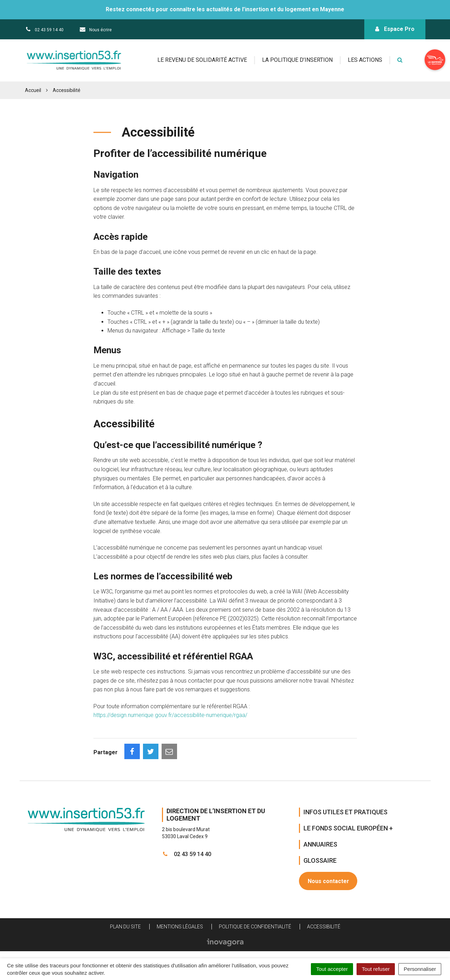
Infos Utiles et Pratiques (345, 812)
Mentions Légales (180, 927)
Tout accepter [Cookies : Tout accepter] (332, 969)
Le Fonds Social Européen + (348, 828)
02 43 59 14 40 (187, 854)
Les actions (365, 60)
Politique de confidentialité (255, 927)
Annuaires (320, 844)
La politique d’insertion (297, 60)
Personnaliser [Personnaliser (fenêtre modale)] (420, 969)
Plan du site (125, 927)
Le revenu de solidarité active (202, 60)
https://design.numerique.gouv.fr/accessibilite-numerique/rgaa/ (170, 715)
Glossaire (320, 860)
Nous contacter (328, 881)
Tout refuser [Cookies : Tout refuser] (376, 969)
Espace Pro (395, 29)
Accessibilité (324, 927)
